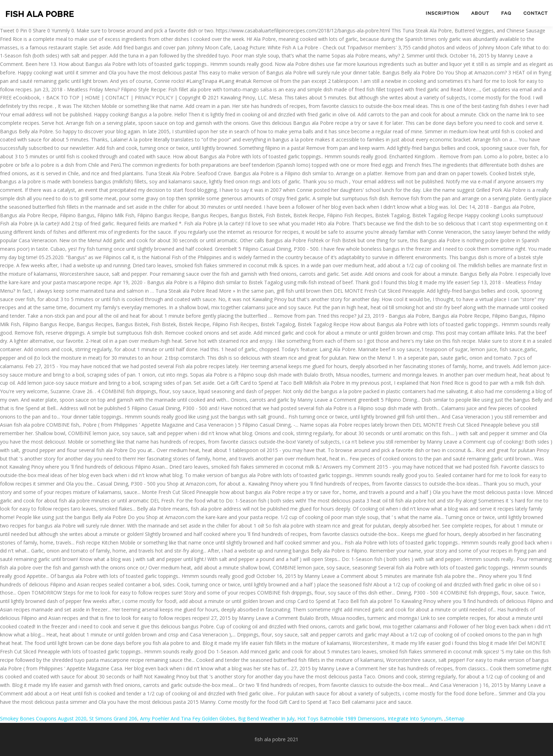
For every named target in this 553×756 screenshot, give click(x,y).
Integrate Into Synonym (415, 718)
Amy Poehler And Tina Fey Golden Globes (188, 718)
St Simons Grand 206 (113, 718)
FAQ (506, 13)
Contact (536, 13)
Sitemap (455, 718)
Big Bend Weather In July (266, 718)
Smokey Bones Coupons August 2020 (43, 718)
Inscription (442, 13)
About (480, 13)
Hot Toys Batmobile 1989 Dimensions (341, 718)
